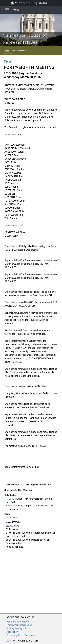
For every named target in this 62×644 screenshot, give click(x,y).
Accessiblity (12, 632)
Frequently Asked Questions (21, 635)
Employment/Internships (19, 625)
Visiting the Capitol (16, 628)
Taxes (8, 61)
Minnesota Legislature (30, 3)
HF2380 (10, 499)
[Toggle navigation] (7, 10)
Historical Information (18, 622)
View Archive (12, 526)
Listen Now (12, 517)
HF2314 (10, 506)
